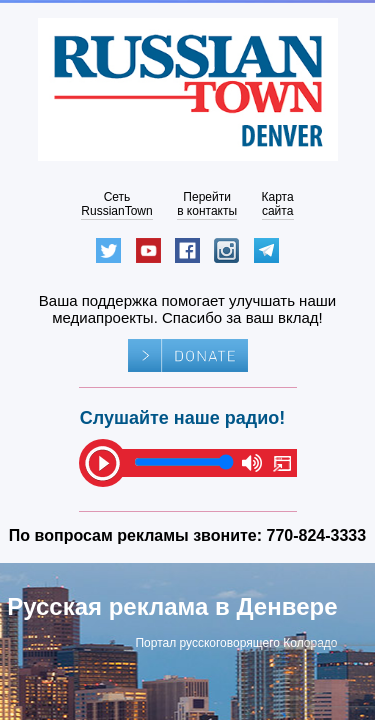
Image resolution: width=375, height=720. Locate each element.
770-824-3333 (317, 535)
